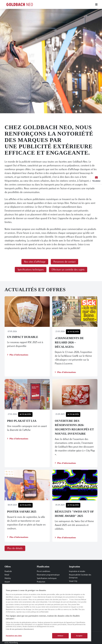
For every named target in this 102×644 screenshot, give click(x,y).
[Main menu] (69, 4)
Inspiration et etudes (77, 571)
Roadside (8, 571)
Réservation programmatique (48, 575)
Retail (7, 575)
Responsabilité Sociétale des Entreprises (80, 576)
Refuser (60, 636)
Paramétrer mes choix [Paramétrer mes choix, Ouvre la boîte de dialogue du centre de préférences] (14, 636)
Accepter (79, 636)
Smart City (73, 581)
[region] (47, 613)
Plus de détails (15, 548)
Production (41, 582)
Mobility (8, 578)
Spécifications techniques (47, 578)
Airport (7, 582)
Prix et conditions (44, 571)
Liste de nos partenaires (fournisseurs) (20, 629)
